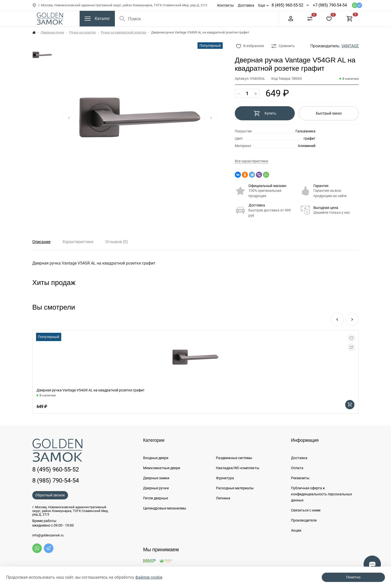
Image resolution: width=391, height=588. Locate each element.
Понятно (353, 577)
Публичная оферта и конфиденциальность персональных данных (321, 494)
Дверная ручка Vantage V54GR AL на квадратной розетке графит (91, 390)
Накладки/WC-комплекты (238, 468)
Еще (262, 5)
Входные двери (156, 458)
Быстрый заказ (329, 113)
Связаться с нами (306, 510)
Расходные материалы (235, 488)
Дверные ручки (52, 32)
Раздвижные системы (234, 458)
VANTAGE (350, 46)
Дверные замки (156, 478)
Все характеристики (251, 161)
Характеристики (78, 242)
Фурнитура (225, 478)
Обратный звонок (50, 495)
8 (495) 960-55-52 (287, 5)
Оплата (297, 468)
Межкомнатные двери (162, 468)
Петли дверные (156, 498)
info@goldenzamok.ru (48, 535)
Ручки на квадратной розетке (123, 32)
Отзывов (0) (117, 242)
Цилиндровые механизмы (165, 508)
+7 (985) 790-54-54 (330, 5)
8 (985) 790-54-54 (56, 481)
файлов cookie (149, 577)
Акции (296, 530)
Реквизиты (300, 478)
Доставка (246, 5)
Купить (265, 113)
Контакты (225, 5)
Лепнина (223, 498)
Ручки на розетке (83, 32)
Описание (41, 242)
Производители (304, 520)
